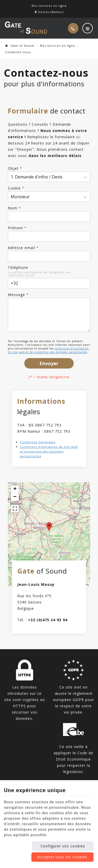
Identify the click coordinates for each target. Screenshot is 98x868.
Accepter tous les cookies (62, 857)
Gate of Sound (20, 46)
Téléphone (18, 267)
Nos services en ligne (57, 46)
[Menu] (88, 28)
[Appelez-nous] (73, 28)
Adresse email (23, 248)
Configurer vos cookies (63, 846)
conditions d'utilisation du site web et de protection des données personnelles (48, 350)
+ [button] (15, 489)
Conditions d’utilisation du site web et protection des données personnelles (49, 451)
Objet (15, 168)
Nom (14, 208)
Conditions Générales (38, 442)
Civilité (16, 188)
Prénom (17, 228)
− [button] (15, 497)
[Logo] (26, 28)
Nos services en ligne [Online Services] (49, 6)
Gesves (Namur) (49, 12)
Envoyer (49, 363)
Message (18, 295)
